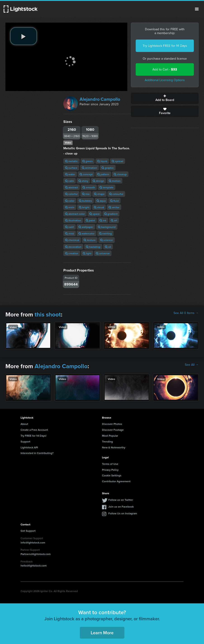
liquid (102, 161)
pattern (103, 174)
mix (86, 194)
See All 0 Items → (186, 313)
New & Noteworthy (114, 447)
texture (90, 240)
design (98, 181)
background (107, 227)
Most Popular (110, 436)
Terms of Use (110, 464)
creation (72, 253)
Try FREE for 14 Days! (33, 436)
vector (114, 207)
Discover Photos (112, 424)
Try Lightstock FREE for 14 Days (165, 46)
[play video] (24, 36)
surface (71, 168)
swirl (70, 227)
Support (25, 441)
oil (108, 247)
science (107, 240)
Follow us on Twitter (121, 500)
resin (70, 207)
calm (70, 181)
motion (115, 181)
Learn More (102, 633)
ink (103, 220)
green (88, 161)
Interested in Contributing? (37, 453)
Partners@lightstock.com (36, 554)
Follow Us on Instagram (123, 513)
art (114, 220)
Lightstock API (29, 447)
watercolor (87, 233)
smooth (89, 187)
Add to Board (165, 98)
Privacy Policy (110, 470)
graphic (108, 168)
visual (99, 207)
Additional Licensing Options (165, 80)
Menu (197, 9)
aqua (101, 201)
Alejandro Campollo (100, 99)
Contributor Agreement (116, 481)
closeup (120, 174)
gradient (111, 214)
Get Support (28, 531)
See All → (192, 365)
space (95, 214)
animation (89, 168)
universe (103, 253)
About (24, 424)
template (107, 187)
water (70, 174)
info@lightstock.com (33, 542)
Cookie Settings (112, 475)
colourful (116, 194)
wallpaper (86, 227)
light (87, 253)
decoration (73, 247)
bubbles (85, 201)
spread (117, 161)
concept (86, 174)
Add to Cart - (165, 69)
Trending (107, 441)
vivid (70, 233)
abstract (72, 187)
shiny (83, 181)
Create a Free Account (34, 430)
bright (84, 207)
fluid (114, 201)
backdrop (93, 247)
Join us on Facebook (121, 507)
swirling (105, 233)
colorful (71, 194)
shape (99, 194)
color (70, 201)
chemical (72, 240)
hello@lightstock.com (34, 566)
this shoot (48, 314)
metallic (71, 161)
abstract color (75, 214)
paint (90, 220)
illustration (73, 220)
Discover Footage (113, 430)
